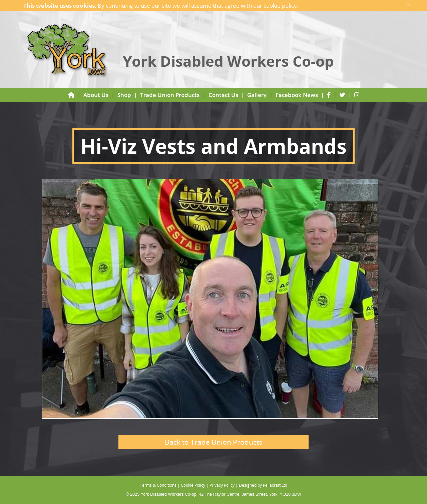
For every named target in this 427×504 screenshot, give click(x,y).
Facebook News (297, 95)
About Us (96, 95)
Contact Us (223, 95)
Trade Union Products (170, 95)
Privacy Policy (222, 485)
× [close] (409, 4)
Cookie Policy (193, 485)
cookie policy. (281, 5)
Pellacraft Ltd (275, 485)
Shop (124, 95)
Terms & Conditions (158, 485)
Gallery (257, 95)
